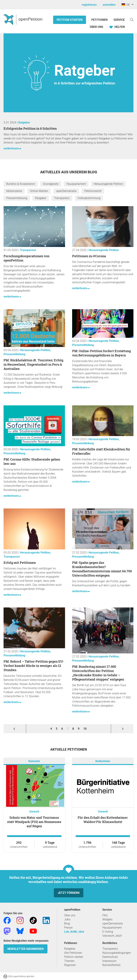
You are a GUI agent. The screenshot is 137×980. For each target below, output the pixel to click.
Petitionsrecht (93, 191)
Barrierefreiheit (111, 965)
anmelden (109, 5)
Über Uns (96, 27)
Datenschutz (110, 957)
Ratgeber (24, 123)
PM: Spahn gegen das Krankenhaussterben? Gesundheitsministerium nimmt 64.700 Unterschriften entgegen (102, 569)
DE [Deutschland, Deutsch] (126, 5)
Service (119, 20)
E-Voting (108, 932)
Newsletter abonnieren (25, 949)
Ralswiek (34, 761)
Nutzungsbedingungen (117, 953)
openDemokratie (66, 191)
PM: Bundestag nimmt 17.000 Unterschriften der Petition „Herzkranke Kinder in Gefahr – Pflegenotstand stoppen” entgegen (98, 673)
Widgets (107, 919)
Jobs (67, 919)
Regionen (70, 965)
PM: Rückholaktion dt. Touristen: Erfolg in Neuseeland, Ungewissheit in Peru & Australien (33, 364)
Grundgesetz (51, 184)
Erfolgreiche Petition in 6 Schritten (30, 128)
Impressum (109, 961)
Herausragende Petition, (35, 350)
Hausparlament (76, 184)
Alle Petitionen (73, 953)
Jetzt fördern (69, 893)
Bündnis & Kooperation (21, 184)
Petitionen (100, 20)
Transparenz (62, 198)
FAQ (105, 915)
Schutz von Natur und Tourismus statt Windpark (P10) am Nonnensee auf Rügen (34, 822)
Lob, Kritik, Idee (74, 932)
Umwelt (34, 812)
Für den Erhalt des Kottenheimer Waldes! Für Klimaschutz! (103, 820)
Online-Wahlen (39, 191)
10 (85, 729)
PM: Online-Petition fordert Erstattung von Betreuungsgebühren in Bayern (101, 353)
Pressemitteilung (17, 198)
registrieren (89, 5)
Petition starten (70, 20)
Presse (68, 928)
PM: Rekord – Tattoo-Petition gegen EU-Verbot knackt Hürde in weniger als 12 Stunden (34, 666)
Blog (67, 923)
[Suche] (132, 19)
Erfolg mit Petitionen (20, 563)
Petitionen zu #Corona (89, 256)
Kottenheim (103, 761)
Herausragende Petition (108, 184)
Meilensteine (14, 191)
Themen (69, 961)
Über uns (70, 915)
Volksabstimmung (89, 198)
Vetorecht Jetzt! (112, 936)
